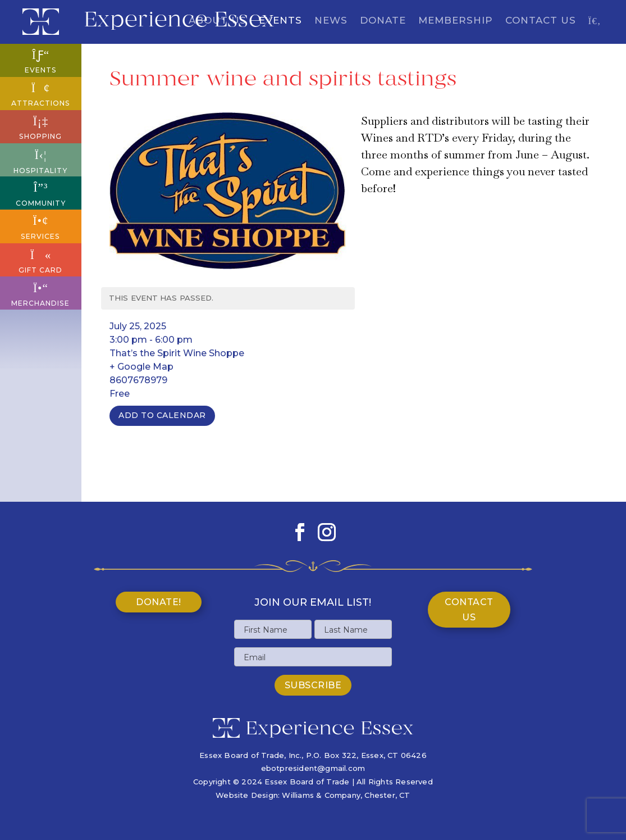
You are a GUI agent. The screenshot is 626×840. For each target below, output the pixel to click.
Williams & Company (321, 795)
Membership (456, 21)
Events (280, 21)
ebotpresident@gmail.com (313, 768)
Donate (383, 21)
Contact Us (541, 21)
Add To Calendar (162, 415)
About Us (218, 21)
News (331, 21)
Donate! (159, 602)
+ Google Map (141, 367)
